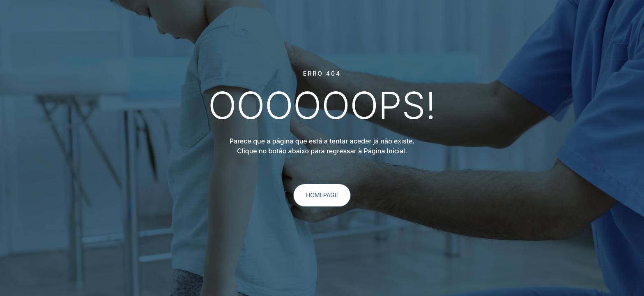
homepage (322, 195)
